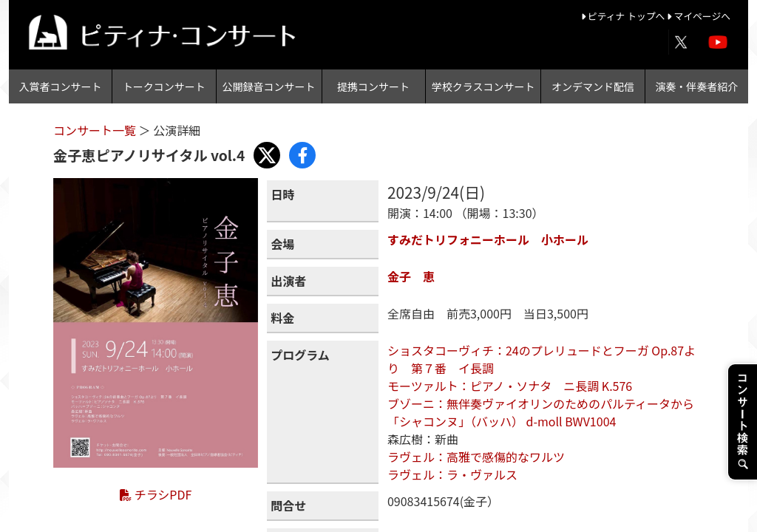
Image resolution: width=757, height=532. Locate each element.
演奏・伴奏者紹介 (696, 86)
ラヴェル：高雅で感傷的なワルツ (476, 457)
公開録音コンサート (269, 86)
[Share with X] (267, 155)
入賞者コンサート (61, 86)
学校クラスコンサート (483, 86)
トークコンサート (164, 86)
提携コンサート (373, 86)
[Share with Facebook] (302, 155)
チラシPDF (156, 494)
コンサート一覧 (96, 130)
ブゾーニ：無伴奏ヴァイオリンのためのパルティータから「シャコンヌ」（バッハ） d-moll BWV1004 (541, 412)
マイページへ (699, 16)
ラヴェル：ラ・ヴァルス (452, 474)
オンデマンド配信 (593, 86)
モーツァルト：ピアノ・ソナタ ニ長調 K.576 (510, 386)
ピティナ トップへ (624, 16)
